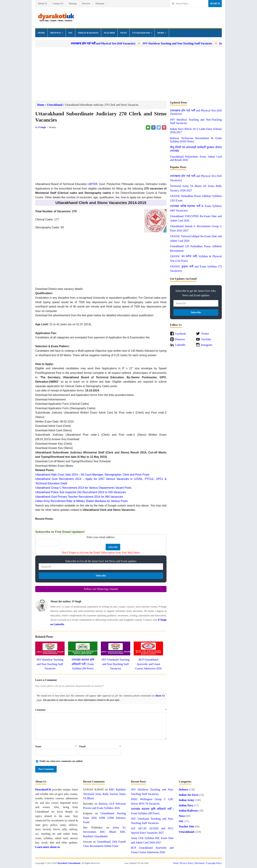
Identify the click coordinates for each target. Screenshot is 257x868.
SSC (70, 33)
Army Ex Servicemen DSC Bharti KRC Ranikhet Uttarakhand (104, 832)
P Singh (42, 127)
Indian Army (186, 800)
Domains (100, 4)
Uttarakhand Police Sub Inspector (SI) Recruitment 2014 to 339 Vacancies (81, 492)
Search (215, 4)
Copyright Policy (214, 863)
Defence (56, 33)
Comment (101, 710)
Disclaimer (200, 863)
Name (56, 746)
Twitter (205, 334)
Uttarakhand (141, 33)
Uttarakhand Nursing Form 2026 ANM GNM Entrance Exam (104, 818)
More (161, 33)
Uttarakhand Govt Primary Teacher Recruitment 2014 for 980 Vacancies (79, 497)
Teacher (109, 33)
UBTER (93, 184)
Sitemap (73, 4)
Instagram (207, 345)
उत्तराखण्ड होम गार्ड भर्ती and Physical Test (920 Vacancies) (119, 43)
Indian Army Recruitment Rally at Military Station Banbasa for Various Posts (81, 501)
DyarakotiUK (43, 789)
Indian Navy (186, 805)
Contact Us (58, 4)
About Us (42, 4)
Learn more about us (48, 847)
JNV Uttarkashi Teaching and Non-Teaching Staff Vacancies (116, 664)
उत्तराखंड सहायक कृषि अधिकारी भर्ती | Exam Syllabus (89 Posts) (83, 664)
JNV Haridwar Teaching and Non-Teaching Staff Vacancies (193, 43)
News (123, 33)
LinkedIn (180, 345)
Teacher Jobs (186, 826)
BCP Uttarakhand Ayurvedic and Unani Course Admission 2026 (148, 664)
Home (41, 33)
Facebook (180, 334)
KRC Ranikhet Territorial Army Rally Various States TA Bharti (104, 794)
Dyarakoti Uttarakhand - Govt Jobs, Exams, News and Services (56, 18)
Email (100, 746)
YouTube (206, 339)
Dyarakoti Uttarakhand (69, 863)
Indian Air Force (189, 795)
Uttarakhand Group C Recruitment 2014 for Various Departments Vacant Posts (83, 488)
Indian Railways (88, 33)
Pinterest (180, 339)
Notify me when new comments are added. (61, 761)
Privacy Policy (187, 863)
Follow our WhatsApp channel (101, 589)
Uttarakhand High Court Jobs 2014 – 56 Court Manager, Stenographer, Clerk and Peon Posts (92, 475)
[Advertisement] (128, 74)
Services (86, 4)
